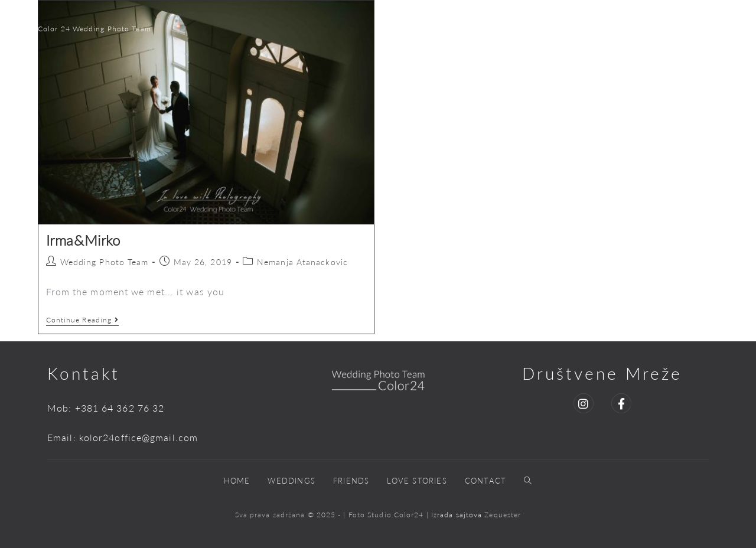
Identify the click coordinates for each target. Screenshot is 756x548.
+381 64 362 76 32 (120, 408)
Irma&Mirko (83, 240)
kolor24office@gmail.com (139, 437)
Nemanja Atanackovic (302, 262)
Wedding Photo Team (105, 262)
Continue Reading (83, 320)
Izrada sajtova (458, 515)
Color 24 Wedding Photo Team (94, 29)
